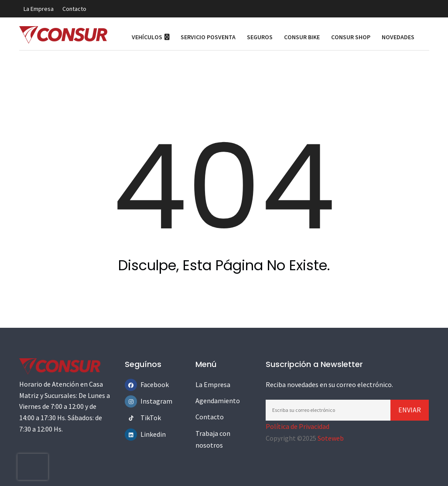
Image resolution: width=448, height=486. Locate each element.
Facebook (147, 384)
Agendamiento (218, 401)
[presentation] (33, 467)
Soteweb (331, 438)
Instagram (147, 401)
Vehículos (150, 37)
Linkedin (147, 434)
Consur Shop (351, 37)
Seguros (260, 37)
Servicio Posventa (208, 37)
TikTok (147, 418)
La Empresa (39, 9)
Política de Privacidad (298, 426)
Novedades (398, 37)
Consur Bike (302, 37)
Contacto (74, 9)
